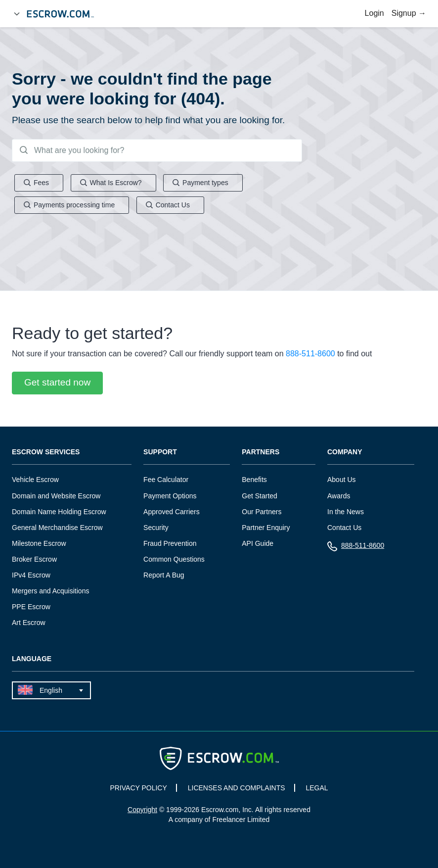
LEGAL (317, 788)
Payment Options (170, 496)
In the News (346, 512)
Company (345, 453)
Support (160, 453)
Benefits (254, 480)
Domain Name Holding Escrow (59, 512)
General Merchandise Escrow (57, 528)
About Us (342, 480)
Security (156, 528)
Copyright (142, 810)
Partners (261, 453)
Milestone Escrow (39, 543)
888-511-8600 (310, 354)
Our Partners (262, 512)
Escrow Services (46, 453)
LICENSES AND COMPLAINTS (237, 788)
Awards (339, 496)
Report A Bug (164, 575)
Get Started (260, 496)
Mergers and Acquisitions (50, 591)
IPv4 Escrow (31, 575)
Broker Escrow (34, 559)
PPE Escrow (31, 607)
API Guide (258, 543)
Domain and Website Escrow (56, 496)
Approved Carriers (172, 512)
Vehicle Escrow (35, 480)
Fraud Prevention (170, 543)
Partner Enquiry (266, 528)
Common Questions (174, 559)
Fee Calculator (166, 480)
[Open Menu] (17, 14)
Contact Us (344, 528)
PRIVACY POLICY (138, 788)
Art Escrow (29, 623)
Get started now (57, 383)
